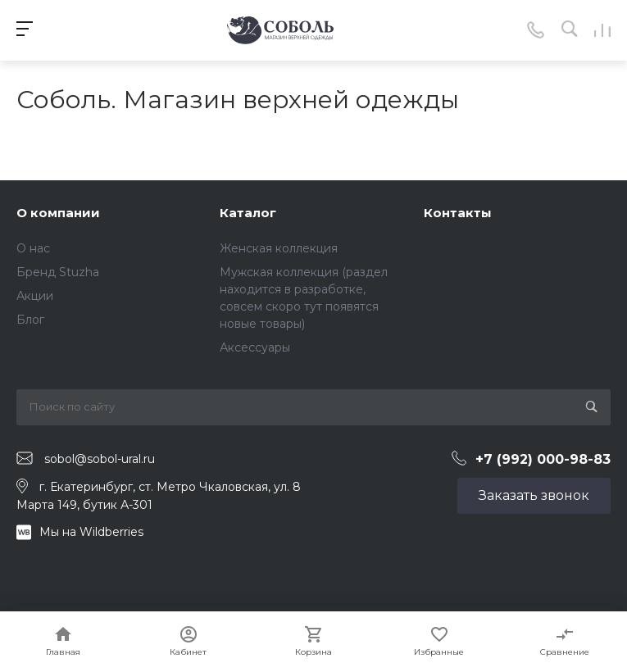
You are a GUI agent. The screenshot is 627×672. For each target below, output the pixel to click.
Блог (30, 320)
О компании (58, 213)
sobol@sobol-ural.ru (100, 459)
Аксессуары (255, 347)
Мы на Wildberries (91, 532)
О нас (33, 248)
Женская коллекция (279, 248)
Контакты (458, 213)
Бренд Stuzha (58, 272)
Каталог (248, 213)
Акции (35, 296)
